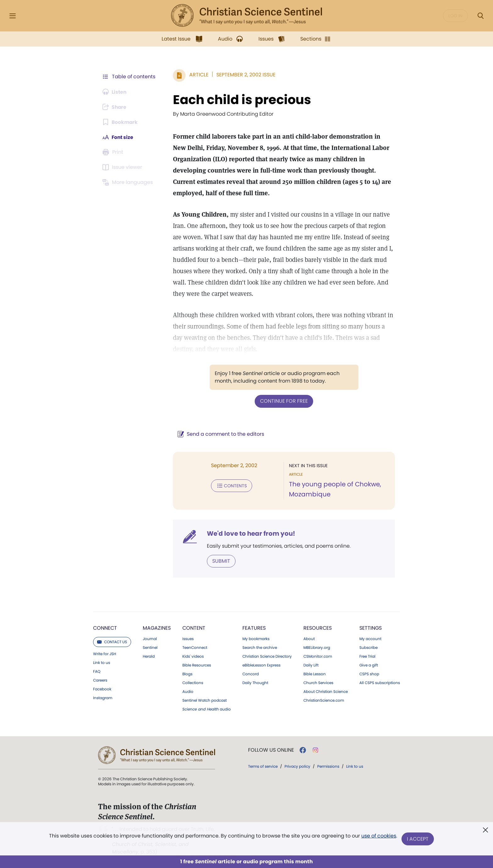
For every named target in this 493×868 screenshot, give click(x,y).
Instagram (103, 698)
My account (370, 639)
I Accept (418, 839)
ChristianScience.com (324, 700)
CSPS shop (369, 674)
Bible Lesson (315, 674)
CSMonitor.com (318, 656)
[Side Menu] (13, 16)
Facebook (102, 689)
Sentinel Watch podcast (205, 700)
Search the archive (260, 647)
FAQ (97, 671)
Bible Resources (197, 665)
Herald (149, 656)
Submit (220, 561)
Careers (100, 680)
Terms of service (263, 766)
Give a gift (369, 665)
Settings (371, 628)
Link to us (102, 662)
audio (207, 709)
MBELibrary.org (317, 647)
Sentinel (150, 647)
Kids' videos (193, 656)
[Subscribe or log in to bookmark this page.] (121, 122)
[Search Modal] (480, 16)
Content (194, 628)
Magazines (157, 628)
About (309, 639)
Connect (105, 628)
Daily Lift (311, 665)
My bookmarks (256, 639)
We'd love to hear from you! (250, 533)
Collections (193, 683)
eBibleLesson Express (261, 665)
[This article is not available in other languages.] (129, 182)
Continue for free (283, 401)
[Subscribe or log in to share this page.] (115, 107)
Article (198, 75)
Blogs (187, 674)
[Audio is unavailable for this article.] (115, 92)
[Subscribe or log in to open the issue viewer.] (123, 167)
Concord (251, 674)
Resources (318, 628)
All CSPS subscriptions (380, 683)
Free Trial (367, 656)
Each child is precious (241, 100)
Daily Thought (255, 683)
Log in (455, 16)
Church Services (318, 683)
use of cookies (378, 836)
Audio (188, 691)
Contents (230, 485)
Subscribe (368, 647)
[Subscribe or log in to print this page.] (114, 152)
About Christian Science (326, 691)
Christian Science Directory (267, 656)
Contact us (112, 641)
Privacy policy (297, 766)
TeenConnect (195, 647)
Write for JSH (105, 654)
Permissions (328, 766)
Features (254, 628)
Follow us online (271, 750)
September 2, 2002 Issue (245, 75)
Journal (150, 639)
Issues (188, 639)
